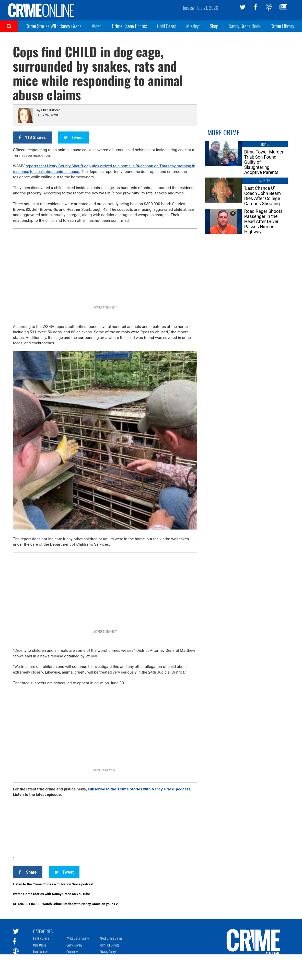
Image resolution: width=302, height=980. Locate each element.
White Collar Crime (78, 938)
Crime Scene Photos (129, 26)
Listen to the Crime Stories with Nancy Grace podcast (53, 884)
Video (97, 26)
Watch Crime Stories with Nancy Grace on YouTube (51, 894)
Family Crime (41, 938)
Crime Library (282, 26)
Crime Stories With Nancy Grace (54, 26)
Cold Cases (167, 26)
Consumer (72, 952)
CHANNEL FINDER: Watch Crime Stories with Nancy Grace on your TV (65, 904)
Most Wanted (41, 952)
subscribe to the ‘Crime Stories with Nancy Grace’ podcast (139, 789)
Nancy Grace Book (245, 26)
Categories (43, 931)
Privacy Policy (108, 952)
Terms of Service (109, 945)
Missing (193, 26)
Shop (214, 26)
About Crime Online (111, 938)
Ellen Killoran (51, 110)
